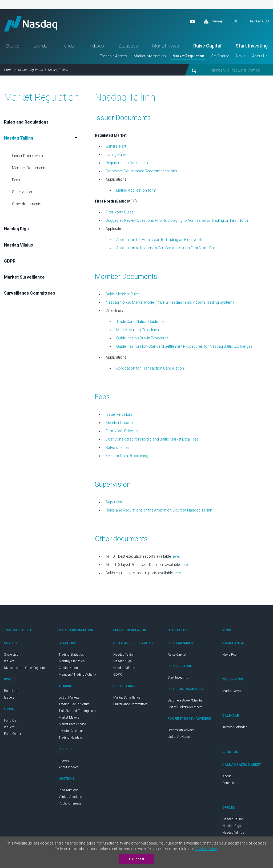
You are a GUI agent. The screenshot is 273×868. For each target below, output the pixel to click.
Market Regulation (188, 57)
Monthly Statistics (72, 662)
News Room (231, 655)
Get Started (220, 57)
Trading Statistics (71, 655)
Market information (150, 57)
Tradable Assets (113, 57)
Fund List (11, 721)
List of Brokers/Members (185, 708)
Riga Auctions (69, 791)
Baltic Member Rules (123, 295)
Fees (16, 181)
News (241, 57)
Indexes (96, 47)
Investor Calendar (71, 732)
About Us (260, 57)
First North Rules (120, 213)
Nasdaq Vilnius (19, 246)
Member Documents (29, 169)
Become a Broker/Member (186, 701)
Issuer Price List (119, 415)
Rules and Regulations (26, 123)
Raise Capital (207, 47)
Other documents (27, 205)
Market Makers (69, 718)
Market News (166, 47)
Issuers (9, 662)
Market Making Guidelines (138, 331)
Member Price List (121, 423)
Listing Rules (116, 155)
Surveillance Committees (30, 294)
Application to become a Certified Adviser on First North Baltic (167, 249)
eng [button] (235, 21)
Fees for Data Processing (127, 457)
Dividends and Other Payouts (25, 669)
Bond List (11, 692)
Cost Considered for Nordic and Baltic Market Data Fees (152, 440)
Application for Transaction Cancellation (150, 369)
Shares (12, 47)
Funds (68, 47)
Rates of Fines (118, 448)
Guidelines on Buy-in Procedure (142, 339)
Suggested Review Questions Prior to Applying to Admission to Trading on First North (177, 221)
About (227, 777)
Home (8, 71)
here (175, 557)
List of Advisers (179, 738)
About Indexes (69, 768)
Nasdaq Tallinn (124, 655)
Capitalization (68, 669)
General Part (116, 147)
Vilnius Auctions (70, 798)
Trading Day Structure (74, 705)
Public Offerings (70, 804)
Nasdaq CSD (259, 21)
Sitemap (213, 22)
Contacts (229, 784)
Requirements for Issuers (127, 164)
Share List (11, 655)
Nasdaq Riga (16, 230)
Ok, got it (136, 859)
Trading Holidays (71, 738)
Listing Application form (136, 191)
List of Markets (69, 698)
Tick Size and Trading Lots (77, 712)
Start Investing (252, 47)
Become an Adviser (181, 731)
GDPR (10, 262)
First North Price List (123, 432)
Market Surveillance (24, 278)
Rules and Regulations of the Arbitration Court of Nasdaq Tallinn (159, 511)
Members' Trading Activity (77, 675)
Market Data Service (72, 725)
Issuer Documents (27, 157)
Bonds (41, 47)
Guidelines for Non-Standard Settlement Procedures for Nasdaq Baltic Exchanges (184, 347)
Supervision (22, 193)
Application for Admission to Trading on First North (159, 240)
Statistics (128, 47)
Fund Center (13, 735)
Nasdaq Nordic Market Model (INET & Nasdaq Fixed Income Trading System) (170, 303)
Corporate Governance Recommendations (141, 172)
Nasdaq (32, 24)
